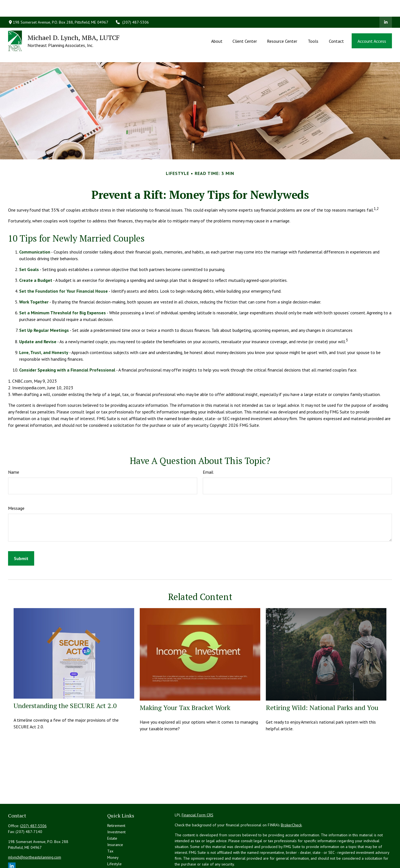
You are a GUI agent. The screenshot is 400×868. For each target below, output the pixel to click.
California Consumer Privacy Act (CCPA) (344, 849)
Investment (116, 807)
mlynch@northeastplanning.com (35, 832)
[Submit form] (21, 533)
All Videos (116, 852)
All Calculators (119, 858)
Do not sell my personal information (326, 855)
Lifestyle (114, 839)
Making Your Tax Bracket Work (185, 683)
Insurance (115, 820)
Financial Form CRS (197, 790)
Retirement (116, 801)
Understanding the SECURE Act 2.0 (65, 681)
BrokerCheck (291, 800)
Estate (112, 813)
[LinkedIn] (386, 6)
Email (208, 447)
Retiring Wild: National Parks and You (322, 683)
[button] (217, 24)
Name (14, 447)
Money (113, 832)
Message (16, 483)
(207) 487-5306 (132, 6)
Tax (110, 826)
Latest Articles (119, 845)
